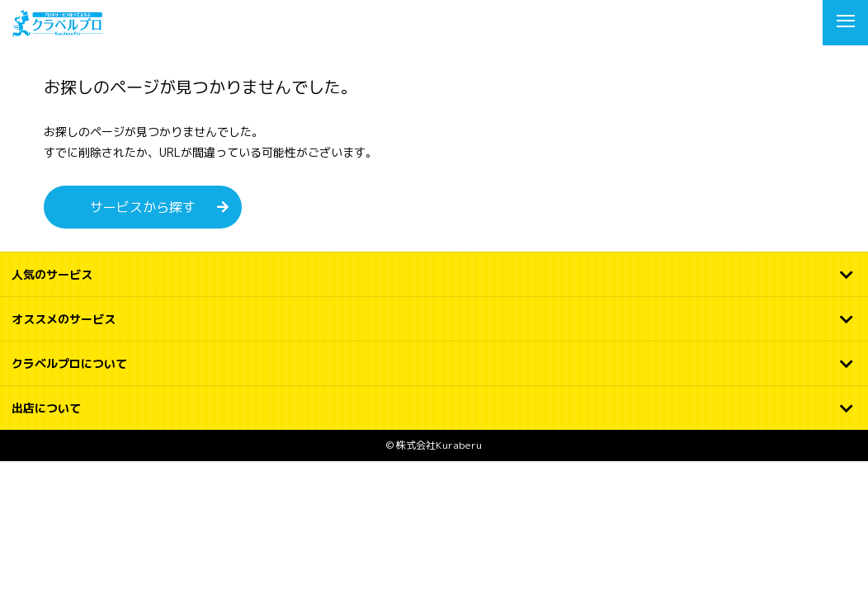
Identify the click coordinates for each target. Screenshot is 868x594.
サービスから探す (143, 207)
